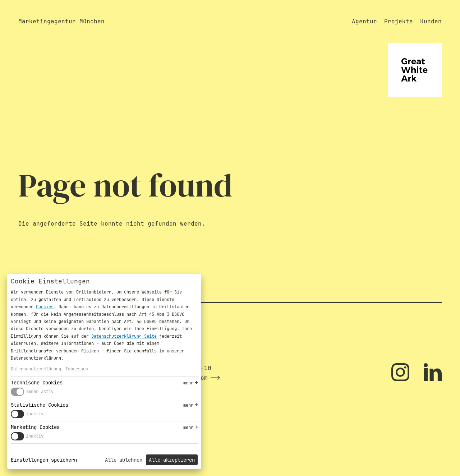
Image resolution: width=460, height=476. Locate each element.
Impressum (77, 369)
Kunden (431, 21)
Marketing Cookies (35, 427)
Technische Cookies (37, 383)
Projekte (399, 21)
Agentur (364, 21)
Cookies (45, 307)
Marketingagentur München (61, 21)
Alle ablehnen (124, 460)
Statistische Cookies (40, 405)
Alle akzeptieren (172, 460)
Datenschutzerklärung (36, 369)
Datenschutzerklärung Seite (124, 336)
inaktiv (35, 414)
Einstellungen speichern (44, 460)
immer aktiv (40, 392)
